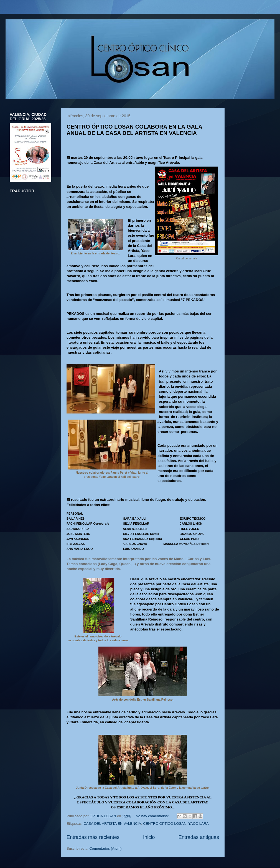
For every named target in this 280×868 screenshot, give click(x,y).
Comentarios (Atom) (105, 848)
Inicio (149, 837)
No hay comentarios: (153, 816)
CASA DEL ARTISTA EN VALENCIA (112, 824)
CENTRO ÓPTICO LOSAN (165, 824)
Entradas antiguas (199, 837)
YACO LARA (198, 824)
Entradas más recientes (93, 837)
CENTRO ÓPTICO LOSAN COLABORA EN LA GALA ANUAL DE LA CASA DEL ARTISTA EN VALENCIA (134, 130)
